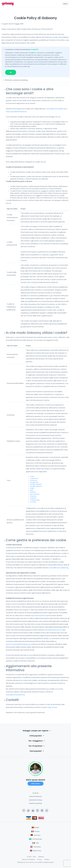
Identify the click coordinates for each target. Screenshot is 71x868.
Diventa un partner (35, 803)
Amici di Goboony (36, 796)
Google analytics (36, 484)
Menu (65, 4)
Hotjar (32, 488)
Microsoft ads (35, 494)
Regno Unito (37, 851)
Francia (37, 831)
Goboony (41, 857)
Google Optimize (36, 486)
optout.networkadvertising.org (18, 644)
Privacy (40, 859)
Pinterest (33, 496)
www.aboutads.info (38, 615)
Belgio (37, 827)
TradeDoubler (35, 500)
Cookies (47, 859)
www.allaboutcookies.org (56, 109)
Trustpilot (45, 862)
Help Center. (52, 707)
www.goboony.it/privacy (15, 695)
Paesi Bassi (37, 847)
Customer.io (34, 478)
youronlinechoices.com (53, 630)
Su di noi (35, 793)
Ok (11, 72)
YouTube (33, 502)
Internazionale (37, 839)
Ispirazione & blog (35, 800)
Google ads (34, 482)
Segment (33, 498)
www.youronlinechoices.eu (16, 112)
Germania (37, 835)
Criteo (32, 476)
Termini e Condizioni (29, 859)
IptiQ (32, 490)
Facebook (34, 480)
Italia (37, 843)
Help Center (35, 784)
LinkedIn (33, 492)
